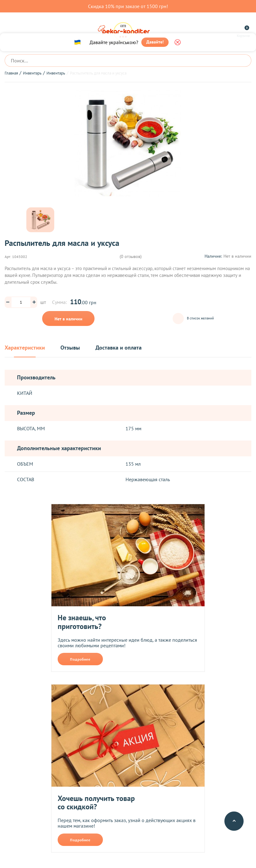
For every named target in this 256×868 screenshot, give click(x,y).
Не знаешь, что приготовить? (82, 622)
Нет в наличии (68, 319)
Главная (11, 73)
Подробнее (80, 659)
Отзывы (70, 348)
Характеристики (25, 348)
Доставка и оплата (119, 348)
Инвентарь (32, 73)
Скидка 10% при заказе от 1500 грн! (128, 6)
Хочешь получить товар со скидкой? (96, 803)
